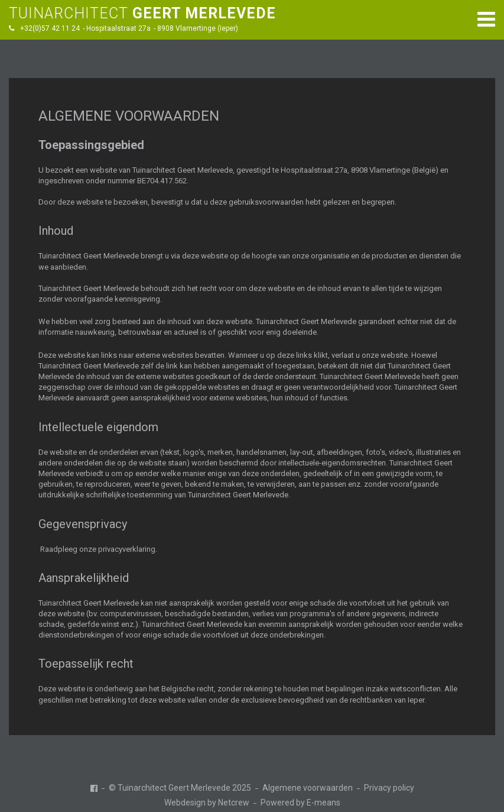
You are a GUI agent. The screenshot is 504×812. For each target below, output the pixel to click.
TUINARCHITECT (142, 13)
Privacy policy (389, 788)
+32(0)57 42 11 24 (50, 28)
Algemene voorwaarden (308, 788)
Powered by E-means (300, 803)
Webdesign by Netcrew (207, 803)
